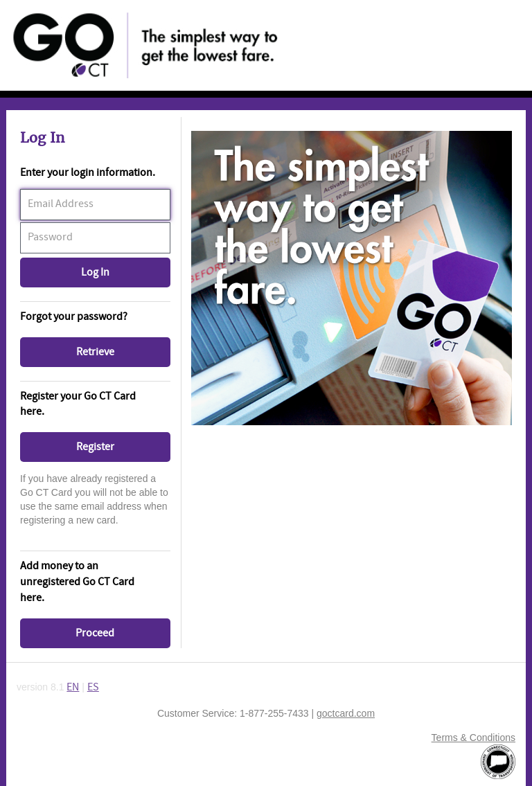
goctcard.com (346, 713)
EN (73, 687)
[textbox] (95, 205)
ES (93, 687)
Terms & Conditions (473, 738)
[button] (95, 273)
